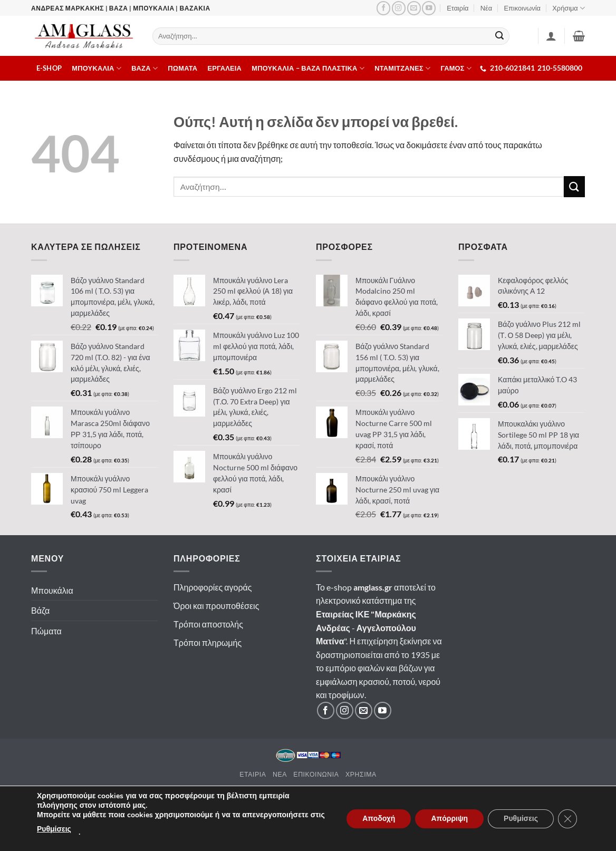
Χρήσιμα (569, 8)
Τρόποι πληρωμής (208, 642)
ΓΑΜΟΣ (456, 68)
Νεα (280, 774)
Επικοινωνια (316, 774)
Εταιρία (458, 8)
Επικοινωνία (522, 8)
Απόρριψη (449, 819)
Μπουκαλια (97, 68)
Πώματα (46, 631)
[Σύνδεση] (551, 36)
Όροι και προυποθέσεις (216, 606)
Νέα (486, 8)
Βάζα (40, 610)
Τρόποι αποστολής (208, 624)
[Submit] (500, 36)
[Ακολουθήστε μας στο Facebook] (383, 8)
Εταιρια (253, 774)
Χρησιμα (361, 774)
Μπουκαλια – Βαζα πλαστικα (308, 68)
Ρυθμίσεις (54, 829)
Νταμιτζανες (402, 68)
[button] (579, 36)
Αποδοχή (379, 819)
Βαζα (145, 68)
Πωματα (182, 68)
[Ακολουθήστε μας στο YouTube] (429, 8)
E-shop (49, 68)
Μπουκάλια (52, 590)
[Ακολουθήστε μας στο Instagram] (399, 8)
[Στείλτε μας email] (414, 8)
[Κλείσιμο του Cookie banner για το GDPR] (567, 819)
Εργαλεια (225, 68)
